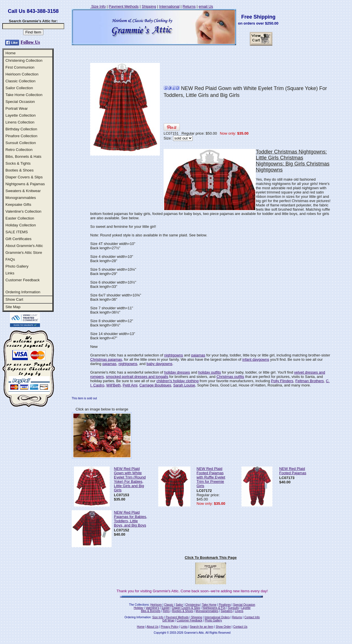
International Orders (217, 617)
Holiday (138, 608)
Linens (239, 611)
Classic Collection (20, 81)
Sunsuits (233, 608)
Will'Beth (113, 385)
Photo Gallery (17, 266)
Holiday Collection (21, 225)
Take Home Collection (24, 95)
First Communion (20, 67)
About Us (153, 627)
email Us (206, 6)
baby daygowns (159, 364)
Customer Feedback (23, 280)
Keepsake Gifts (18, 205)
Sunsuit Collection (21, 143)
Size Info (98, 6)
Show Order (223, 627)
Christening (193, 605)
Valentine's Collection (23, 211)
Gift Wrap (168, 620)
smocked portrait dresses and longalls (137, 377)
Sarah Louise (184, 385)
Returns (189, 6)
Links (10, 273)
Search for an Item (202, 627)
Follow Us (30, 42)
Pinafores (225, 605)
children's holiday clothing (178, 381)
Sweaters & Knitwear (23, 191)
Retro (166, 611)
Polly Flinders (282, 381)
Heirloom (156, 605)
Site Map (13, 307)
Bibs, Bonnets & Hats (23, 156)
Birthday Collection (21, 129)
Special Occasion (20, 102)
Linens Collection (20, 122)
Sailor (179, 605)
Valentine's (152, 608)
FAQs (10, 259)
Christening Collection (24, 60)
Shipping (149, 6)
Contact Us (240, 627)
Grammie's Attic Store (24, 253)
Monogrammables (21, 198)
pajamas (198, 355)
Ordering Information (23, 292)
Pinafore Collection (21, 136)
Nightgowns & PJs (214, 608)
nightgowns (174, 355)
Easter (166, 608)
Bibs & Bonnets (151, 611)
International (169, 6)
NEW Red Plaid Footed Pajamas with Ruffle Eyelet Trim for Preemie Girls (211, 477)
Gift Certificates (18, 239)
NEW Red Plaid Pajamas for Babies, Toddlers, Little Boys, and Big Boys (130, 519)
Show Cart (14, 299)
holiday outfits (210, 372)
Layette (246, 608)
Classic (169, 605)
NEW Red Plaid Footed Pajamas (293, 471)
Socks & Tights (18, 163)
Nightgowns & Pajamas (25, 184)
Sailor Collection (19, 88)
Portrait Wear (17, 108)
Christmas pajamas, (107, 359)
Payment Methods (124, 6)
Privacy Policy (170, 627)
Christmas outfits (230, 377)
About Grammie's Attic (24, 246)
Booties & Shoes (20, 170)
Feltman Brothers (310, 381)
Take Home (209, 605)
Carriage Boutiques (155, 385)
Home (11, 53)
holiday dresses (177, 372)
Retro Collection (19, 150)
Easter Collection (20, 218)
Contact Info (252, 617)
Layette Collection (21, 115)
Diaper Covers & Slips (24, 177)
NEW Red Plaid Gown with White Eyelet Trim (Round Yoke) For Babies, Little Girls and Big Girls (130, 479)
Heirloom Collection (22, 74)
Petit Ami (130, 385)
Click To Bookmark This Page (211, 558)
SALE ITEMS (17, 232)
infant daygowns (256, 359)
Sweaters (227, 611)
